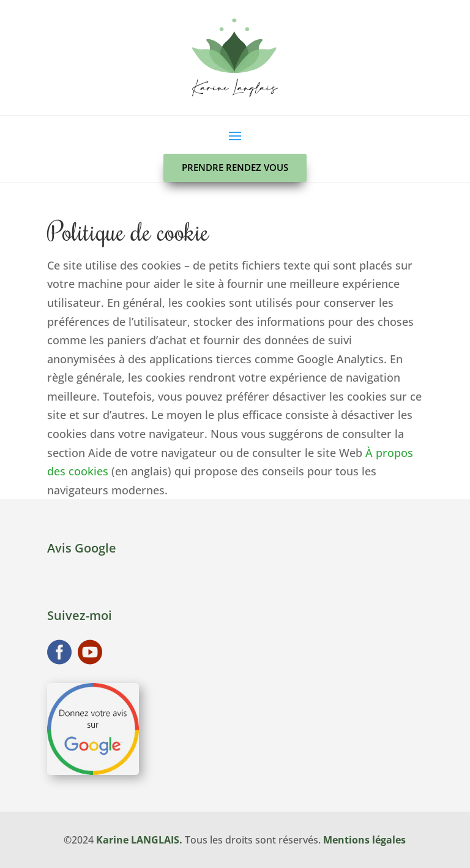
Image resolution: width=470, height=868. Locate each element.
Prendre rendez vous (235, 167)
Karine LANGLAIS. (139, 840)
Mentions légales (364, 840)
